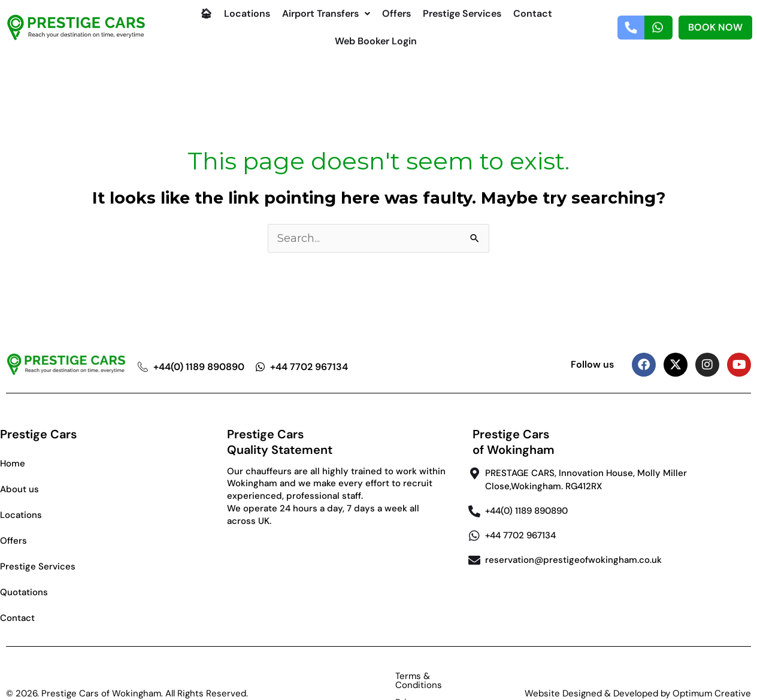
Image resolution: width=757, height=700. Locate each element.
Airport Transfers (326, 13)
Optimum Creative (712, 676)
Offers (396, 13)
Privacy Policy (437, 676)
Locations (247, 13)
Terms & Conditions (348, 676)
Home (13, 463)
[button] (326, 14)
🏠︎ (206, 13)
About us (19, 489)
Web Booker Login (376, 41)
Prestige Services (462, 13)
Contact (533, 13)
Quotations (24, 592)
